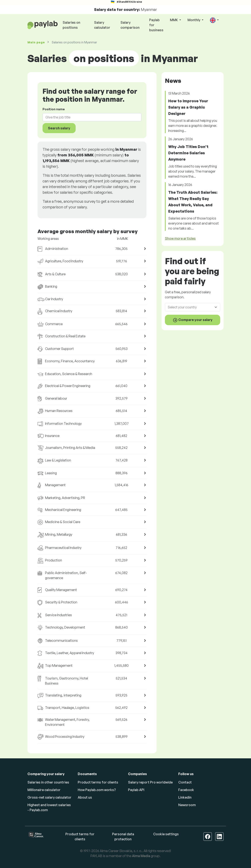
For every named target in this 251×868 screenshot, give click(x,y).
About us (85, 797)
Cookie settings (166, 834)
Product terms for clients (98, 782)
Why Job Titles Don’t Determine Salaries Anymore (188, 153)
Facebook (186, 790)
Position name (54, 109)
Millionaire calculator (44, 790)
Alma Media (141, 856)
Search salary (59, 128)
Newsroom (187, 805)
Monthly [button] (194, 20)
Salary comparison (130, 25)
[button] (214, 20)
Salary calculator (102, 25)
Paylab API (136, 790)
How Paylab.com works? (97, 790)
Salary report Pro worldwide (150, 782)
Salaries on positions (71, 25)
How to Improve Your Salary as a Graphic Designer (188, 107)
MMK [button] (174, 20)
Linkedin (185, 797)
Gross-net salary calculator (49, 797)
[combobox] (89, 117)
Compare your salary (193, 320)
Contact (185, 782)
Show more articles (180, 238)
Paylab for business (156, 25)
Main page (36, 42)
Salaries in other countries (48, 782)
